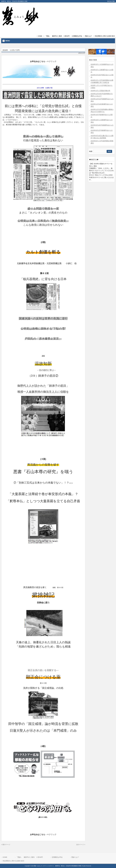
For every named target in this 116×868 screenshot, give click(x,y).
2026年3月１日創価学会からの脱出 (102, 71)
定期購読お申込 (77, 36)
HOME (40, 36)
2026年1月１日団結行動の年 (101, 91)
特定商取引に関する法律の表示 (105, 36)
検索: (91, 151)
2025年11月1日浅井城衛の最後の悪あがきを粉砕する (102, 111)
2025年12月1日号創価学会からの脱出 (102, 100)
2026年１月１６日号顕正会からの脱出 (102, 87)
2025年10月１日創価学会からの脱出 (102, 121)
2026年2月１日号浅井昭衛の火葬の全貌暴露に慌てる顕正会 (102, 81)
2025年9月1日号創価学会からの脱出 (102, 131)
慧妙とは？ (89, 36)
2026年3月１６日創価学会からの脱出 (102, 65)
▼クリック (52, 61)
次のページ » (81, 845)
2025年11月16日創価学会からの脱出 (102, 105)
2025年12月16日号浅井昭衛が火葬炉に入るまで (102, 95)
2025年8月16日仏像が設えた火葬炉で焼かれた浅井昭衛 (102, 137)
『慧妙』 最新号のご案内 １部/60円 (57, 36)
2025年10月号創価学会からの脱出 (102, 116)
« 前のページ (6, 845)
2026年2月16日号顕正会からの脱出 (102, 76)
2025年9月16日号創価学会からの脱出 (102, 126)
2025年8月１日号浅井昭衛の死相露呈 (102, 142)
